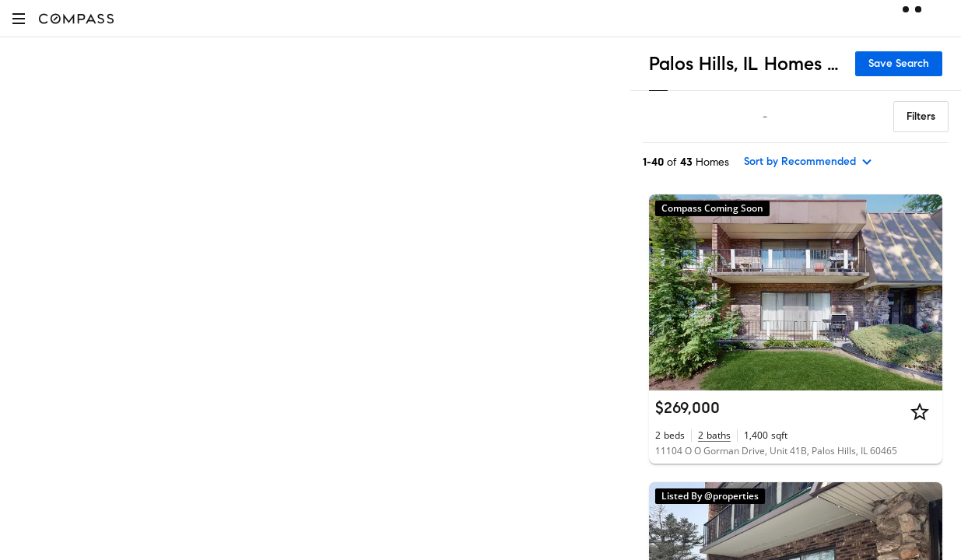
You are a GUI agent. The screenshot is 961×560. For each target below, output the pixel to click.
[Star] (920, 411)
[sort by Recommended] (808, 162)
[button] (19, 18)
